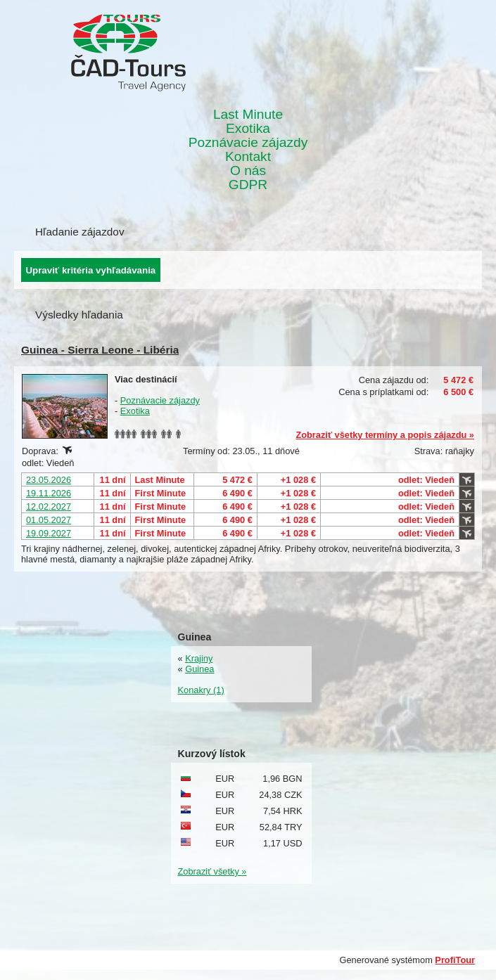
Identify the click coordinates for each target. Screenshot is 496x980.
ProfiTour (455, 960)
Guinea (199, 669)
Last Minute (248, 115)
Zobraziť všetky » (212, 871)
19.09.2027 (49, 533)
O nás (248, 171)
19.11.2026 (49, 493)
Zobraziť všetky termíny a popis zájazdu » (385, 435)
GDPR (248, 185)
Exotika (248, 129)
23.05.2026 (49, 480)
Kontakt (248, 157)
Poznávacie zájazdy (248, 143)
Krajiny (199, 658)
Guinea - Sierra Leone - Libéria (100, 350)
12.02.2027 (49, 507)
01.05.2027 (49, 520)
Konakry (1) (201, 690)
